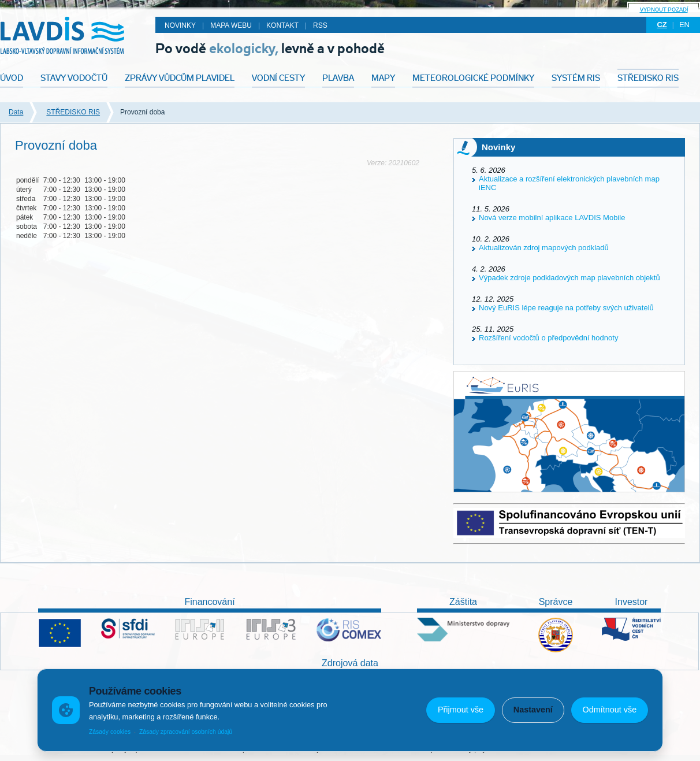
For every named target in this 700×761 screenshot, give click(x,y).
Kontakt (282, 25)
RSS (320, 25)
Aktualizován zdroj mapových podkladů (544, 248)
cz (662, 25)
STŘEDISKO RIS (73, 112)
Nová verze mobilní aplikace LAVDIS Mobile (552, 218)
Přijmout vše (461, 710)
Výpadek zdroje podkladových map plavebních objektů (569, 278)
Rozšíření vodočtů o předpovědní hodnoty (548, 338)
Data (16, 112)
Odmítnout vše (610, 710)
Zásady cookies (110, 732)
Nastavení (533, 710)
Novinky (180, 25)
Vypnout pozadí (664, 10)
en (684, 25)
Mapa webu (231, 25)
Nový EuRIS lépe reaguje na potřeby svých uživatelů (566, 308)
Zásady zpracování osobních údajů (186, 732)
